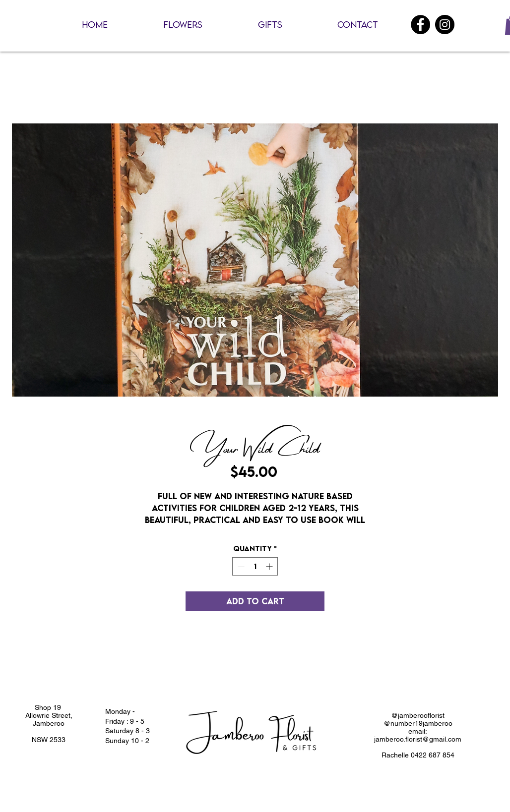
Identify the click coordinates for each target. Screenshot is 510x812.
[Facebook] (420, 25)
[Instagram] (445, 25)
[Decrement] (240, 566)
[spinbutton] (255, 566)
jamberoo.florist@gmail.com (418, 739)
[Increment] (270, 566)
